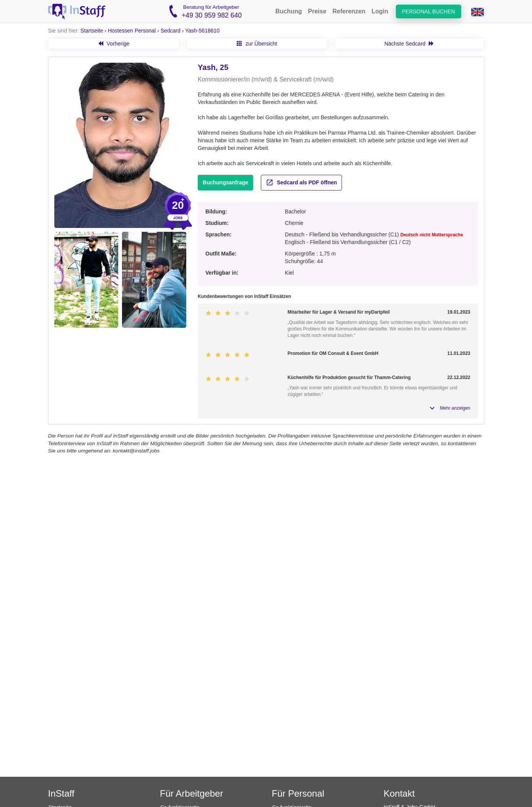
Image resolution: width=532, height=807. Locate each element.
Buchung (289, 11)
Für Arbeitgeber (191, 793)
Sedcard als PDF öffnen (301, 182)
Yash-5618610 (202, 31)
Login (380, 11)
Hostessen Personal (132, 31)
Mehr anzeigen (455, 408)
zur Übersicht (257, 44)
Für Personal (298, 793)
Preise (317, 11)
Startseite (92, 31)
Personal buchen (429, 11)
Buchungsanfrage (225, 182)
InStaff (61, 793)
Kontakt (399, 793)
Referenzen (349, 11)
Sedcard (171, 31)
